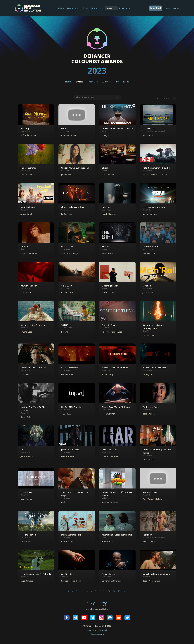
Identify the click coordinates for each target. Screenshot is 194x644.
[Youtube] (84, 618)
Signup (176, 8)
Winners (106, 82)
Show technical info (165, 98)
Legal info (92, 630)
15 (124, 591)
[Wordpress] (110, 618)
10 (100, 591)
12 (109, 591)
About (61, 8)
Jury (117, 82)
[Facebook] (67, 618)
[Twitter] (127, 618)
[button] (36, 122)
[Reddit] (119, 618)
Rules (126, 82)
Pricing (85, 8)
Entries (79, 82)
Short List (93, 82)
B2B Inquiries (125, 8)
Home (68, 82)
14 (119, 591)
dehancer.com (97, 634)
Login (167, 8)
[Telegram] (75, 618)
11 (104, 591)
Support (103, 630)
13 (114, 591)
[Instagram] (101, 618)
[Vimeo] (93, 618)
